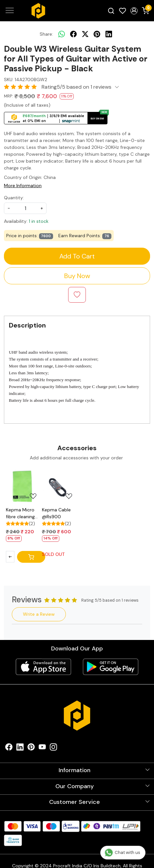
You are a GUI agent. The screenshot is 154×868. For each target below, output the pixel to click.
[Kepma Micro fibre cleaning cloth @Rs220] (23, 487)
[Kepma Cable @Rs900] (59, 487)
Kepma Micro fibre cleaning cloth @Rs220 (21, 514)
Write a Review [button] (39, 614)
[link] (111, 10)
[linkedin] (109, 34)
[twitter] (85, 34)
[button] (134, 11)
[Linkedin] (20, 748)
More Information (23, 186)
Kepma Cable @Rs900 (56, 513)
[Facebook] (9, 748)
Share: (46, 34)
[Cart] (31, 557)
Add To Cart (77, 256)
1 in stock (39, 221)
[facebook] (73, 34)
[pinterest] (97, 34)
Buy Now (77, 276)
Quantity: (14, 198)
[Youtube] (42, 748)
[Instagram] (53, 748)
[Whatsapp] (62, 34)
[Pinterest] (31, 748)
